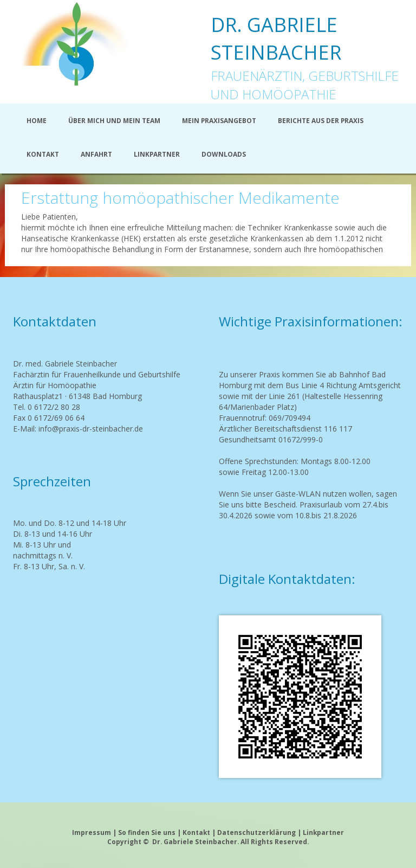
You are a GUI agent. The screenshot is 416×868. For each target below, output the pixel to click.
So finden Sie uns (147, 832)
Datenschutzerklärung (257, 832)
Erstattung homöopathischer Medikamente (180, 198)
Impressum (92, 832)
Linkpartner (323, 832)
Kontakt (196, 832)
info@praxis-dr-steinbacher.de (91, 429)
